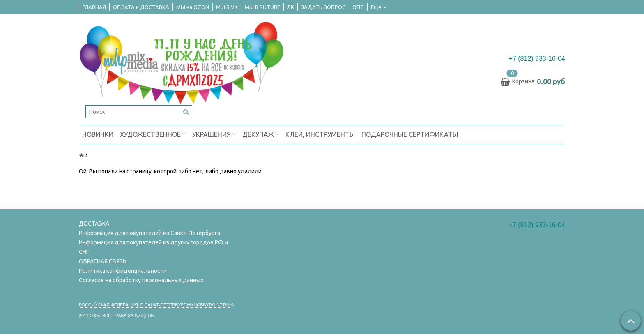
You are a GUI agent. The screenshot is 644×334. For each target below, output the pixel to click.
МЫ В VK (227, 7)
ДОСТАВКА (94, 223)
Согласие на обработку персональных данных (141, 280)
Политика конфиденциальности (123, 271)
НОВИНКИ (98, 134)
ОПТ (358, 7)
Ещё (379, 7)
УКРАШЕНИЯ (214, 134)
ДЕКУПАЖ (261, 134)
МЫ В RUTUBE (262, 7)
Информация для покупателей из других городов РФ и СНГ (153, 247)
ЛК (291, 7)
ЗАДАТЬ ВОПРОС (323, 7)
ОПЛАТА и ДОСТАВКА (141, 7)
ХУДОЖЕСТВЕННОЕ (153, 134)
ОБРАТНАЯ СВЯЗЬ (103, 261)
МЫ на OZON (193, 7)
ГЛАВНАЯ (94, 7)
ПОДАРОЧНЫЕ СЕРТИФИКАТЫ (410, 134)
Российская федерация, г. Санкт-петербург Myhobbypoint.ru (154, 305)
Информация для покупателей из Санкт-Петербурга (149, 233)
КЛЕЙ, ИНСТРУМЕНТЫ (320, 134)
